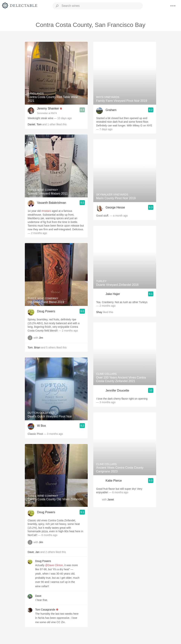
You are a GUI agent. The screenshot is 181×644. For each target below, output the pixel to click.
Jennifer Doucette (117, 390)
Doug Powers (46, 311)
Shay (99, 312)
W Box (41, 426)
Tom (39, 124)
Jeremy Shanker (48, 108)
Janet (111, 500)
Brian (37, 347)
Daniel (31, 124)
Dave (31, 552)
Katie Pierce (114, 481)
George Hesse (115, 207)
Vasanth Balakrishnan (52, 203)
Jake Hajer (113, 294)
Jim (41, 338)
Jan (37, 552)
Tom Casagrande (45, 610)
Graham (111, 110)
